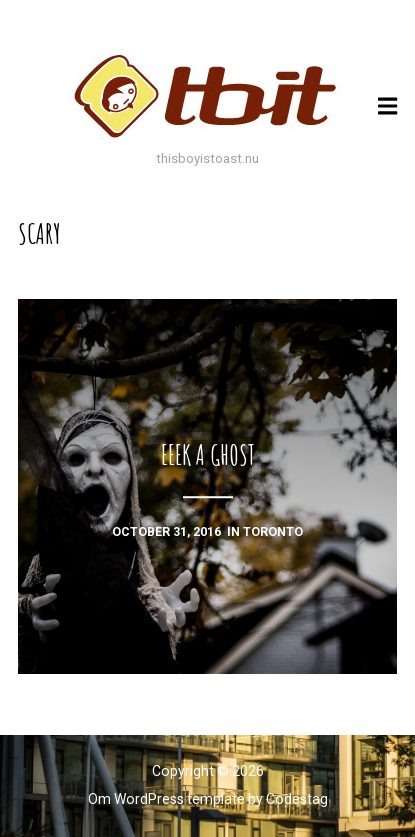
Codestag (297, 799)
